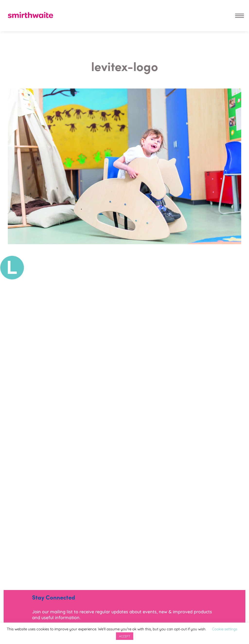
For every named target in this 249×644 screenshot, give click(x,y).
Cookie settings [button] (225, 629)
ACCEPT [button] (125, 636)
